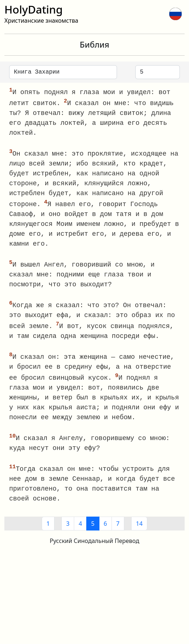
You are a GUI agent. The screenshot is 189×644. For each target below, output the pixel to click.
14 (139, 528)
